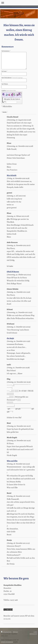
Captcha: (9, 90)
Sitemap (15, 632)
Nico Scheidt (12, 175)
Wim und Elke (12, 461)
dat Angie (10, 338)
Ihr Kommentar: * (6, 51)
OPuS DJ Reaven (13, 272)
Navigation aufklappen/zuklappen (19, 3)
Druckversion (6, 632)
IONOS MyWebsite (7, 642)
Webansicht (33, 634)
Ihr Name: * (4, 71)
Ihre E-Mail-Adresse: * (12, 78)
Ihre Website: (5, 84)
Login (35, 632)
